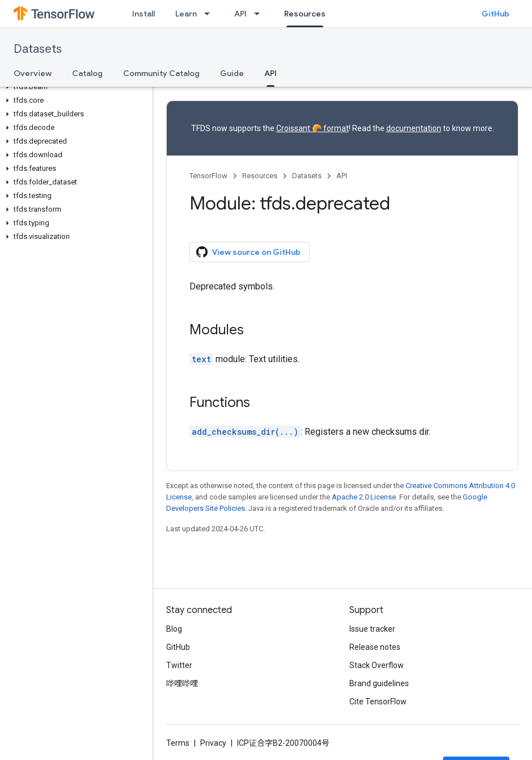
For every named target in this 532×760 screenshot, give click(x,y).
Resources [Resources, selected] (305, 14)
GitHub (495, 14)
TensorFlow (208, 176)
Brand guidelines (379, 683)
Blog (174, 629)
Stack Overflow (377, 665)
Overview (33, 73)
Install (143, 14)
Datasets (38, 49)
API (240, 14)
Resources (260, 176)
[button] (74, 87)
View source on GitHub (248, 252)
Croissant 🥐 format (313, 128)
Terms (178, 743)
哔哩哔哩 (182, 683)
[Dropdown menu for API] (260, 14)
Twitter (179, 665)
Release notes (375, 647)
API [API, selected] (271, 73)
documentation (414, 128)
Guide (232, 73)
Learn (186, 14)
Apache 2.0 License (364, 497)
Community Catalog (161, 73)
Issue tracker (372, 629)
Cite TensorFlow (378, 702)
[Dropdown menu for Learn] (210, 14)
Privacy (213, 743)
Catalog (87, 73)
